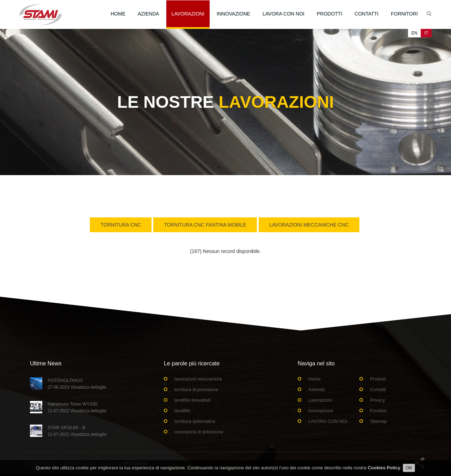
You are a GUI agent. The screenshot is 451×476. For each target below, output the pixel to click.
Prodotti (329, 14)
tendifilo (182, 411)
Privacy (378, 400)
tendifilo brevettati (192, 400)
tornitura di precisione (196, 390)
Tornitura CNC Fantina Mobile (205, 225)
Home (118, 14)
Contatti (366, 14)
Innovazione (233, 14)
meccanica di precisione (199, 432)
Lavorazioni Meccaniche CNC (309, 225)
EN (415, 33)
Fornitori (404, 14)
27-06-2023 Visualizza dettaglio (77, 387)
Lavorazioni (188, 14)
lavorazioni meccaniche (198, 379)
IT (426, 33)
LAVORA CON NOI (283, 14)
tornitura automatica (195, 421)
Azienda (149, 14)
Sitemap (378, 421)
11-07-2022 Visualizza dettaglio (77, 411)
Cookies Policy (384, 469)
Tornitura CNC (121, 225)
